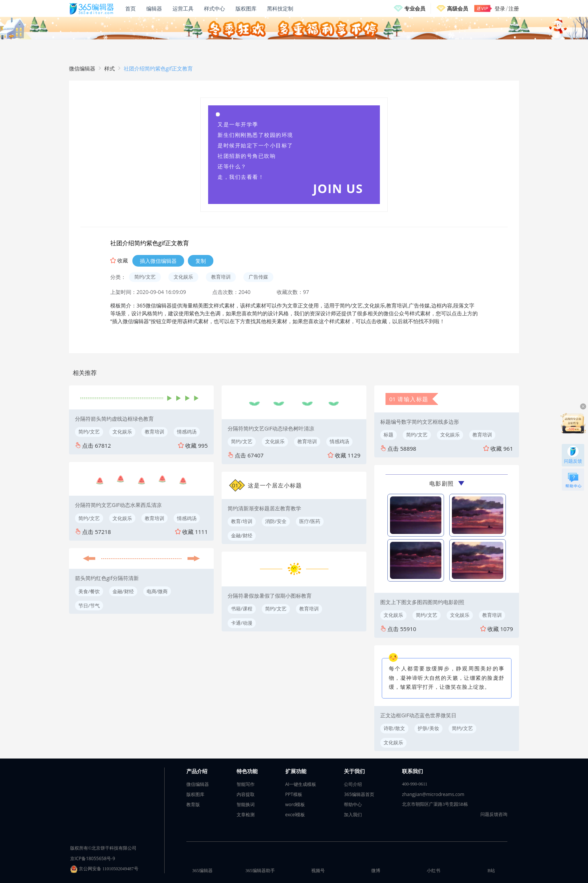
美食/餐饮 (89, 591)
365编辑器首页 (359, 794)
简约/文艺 (145, 277)
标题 (388, 435)
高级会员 (457, 8)
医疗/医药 (310, 521)
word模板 (295, 804)
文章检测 (246, 815)
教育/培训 (242, 521)
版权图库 (246, 8)
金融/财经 (123, 591)
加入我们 (353, 815)
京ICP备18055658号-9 (93, 858)
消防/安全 (276, 521)
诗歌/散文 (394, 728)
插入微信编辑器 (158, 261)
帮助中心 (353, 804)
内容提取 (246, 794)
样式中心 (214, 8)
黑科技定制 (280, 8)
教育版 (193, 804)
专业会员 (415, 8)
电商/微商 (157, 591)
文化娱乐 (183, 277)
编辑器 (154, 8)
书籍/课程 (242, 609)
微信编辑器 (82, 68)
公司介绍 (353, 784)
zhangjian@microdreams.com (433, 794)
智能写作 (246, 784)
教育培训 (221, 277)
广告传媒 (258, 277)
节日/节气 (89, 606)
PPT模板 (294, 794)
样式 (109, 68)
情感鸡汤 (187, 432)
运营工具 (183, 8)
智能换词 (246, 804)
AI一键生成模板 (301, 784)
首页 (130, 8)
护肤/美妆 (428, 728)
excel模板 (295, 815)
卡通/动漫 (242, 623)
